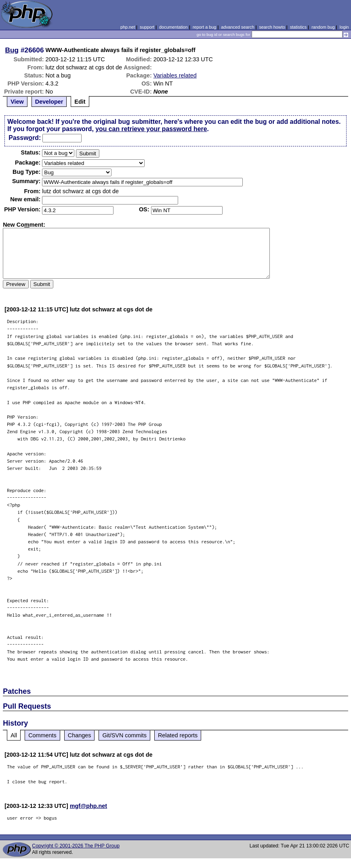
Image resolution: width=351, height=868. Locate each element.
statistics (298, 27)
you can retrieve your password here (151, 129)
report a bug (204, 27)
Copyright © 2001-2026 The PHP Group (76, 846)
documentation (173, 27)
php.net (128, 27)
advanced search (238, 27)
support (147, 27)
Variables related (175, 75)
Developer (49, 102)
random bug (323, 27)
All (14, 735)
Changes (80, 735)
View (17, 102)
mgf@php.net (88, 806)
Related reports (178, 735)
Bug (12, 50)
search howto (272, 27)
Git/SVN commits (124, 735)
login (344, 27)
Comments (42, 735)
